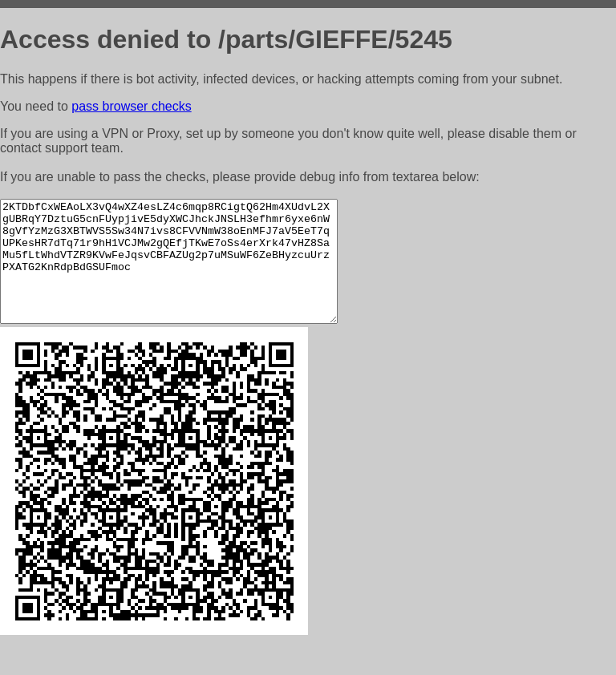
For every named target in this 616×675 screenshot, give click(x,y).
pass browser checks (131, 106)
